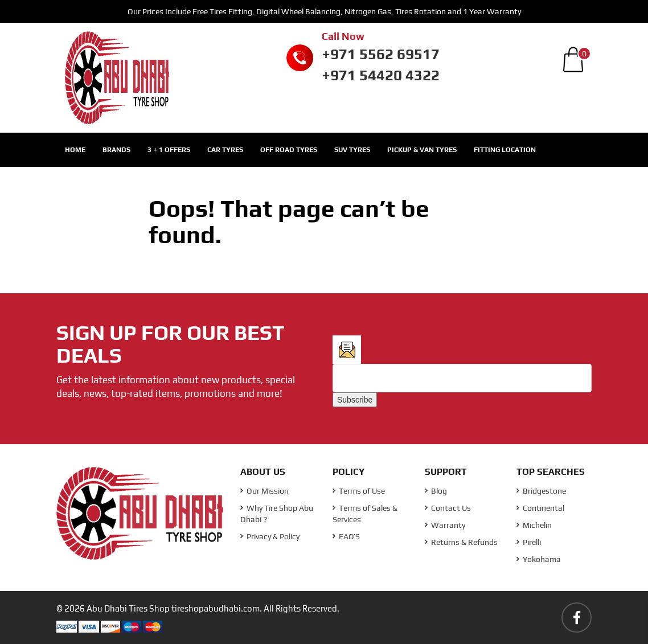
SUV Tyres (352, 150)
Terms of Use (359, 491)
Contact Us (448, 508)
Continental (540, 508)
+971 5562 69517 (381, 54)
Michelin (534, 525)
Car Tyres (225, 150)
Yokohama (539, 559)
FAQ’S (346, 536)
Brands (116, 150)
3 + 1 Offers (169, 150)
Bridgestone (541, 491)
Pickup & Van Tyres (422, 150)
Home (75, 150)
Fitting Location (505, 150)
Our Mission (264, 491)
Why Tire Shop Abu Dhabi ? (277, 514)
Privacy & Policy (270, 536)
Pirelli (529, 542)
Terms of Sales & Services (365, 514)
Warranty (445, 525)
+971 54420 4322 (381, 75)
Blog (436, 491)
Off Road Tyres (289, 150)
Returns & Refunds (461, 542)
